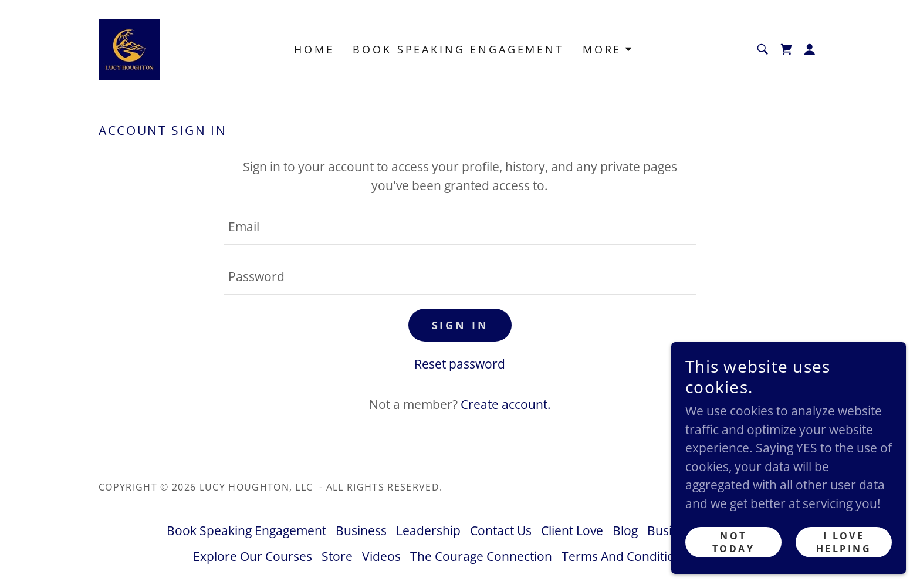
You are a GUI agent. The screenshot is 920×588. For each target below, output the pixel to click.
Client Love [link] (572, 530)
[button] (810, 49)
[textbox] (460, 227)
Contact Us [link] (501, 530)
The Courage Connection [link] (481, 556)
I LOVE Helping (844, 542)
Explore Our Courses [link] (253, 556)
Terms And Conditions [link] (625, 556)
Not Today (733, 542)
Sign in (460, 325)
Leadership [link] (428, 530)
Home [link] (314, 49)
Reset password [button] (460, 364)
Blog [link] (625, 530)
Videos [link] (381, 556)
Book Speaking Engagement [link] (458, 49)
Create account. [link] (506, 404)
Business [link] (361, 530)
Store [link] (337, 556)
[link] (129, 48)
